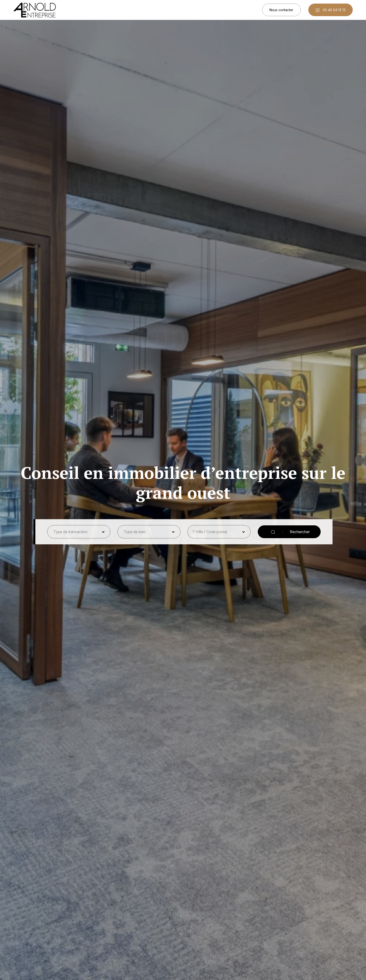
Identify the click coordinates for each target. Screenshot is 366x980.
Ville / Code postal (211, 532)
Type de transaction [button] (70, 532)
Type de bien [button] (135, 532)
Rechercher (290, 532)
